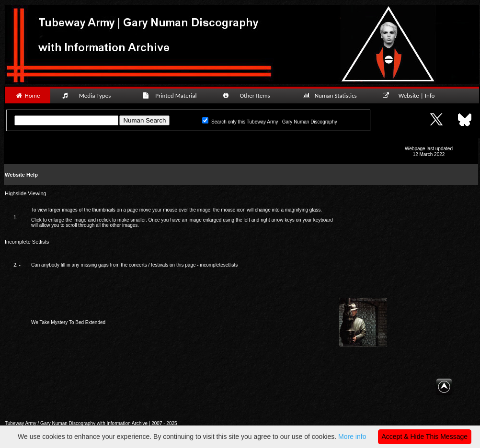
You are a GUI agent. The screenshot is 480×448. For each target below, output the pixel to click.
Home (28, 95)
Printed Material (171, 95)
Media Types (91, 95)
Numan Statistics (331, 95)
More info (352, 437)
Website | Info (412, 95)
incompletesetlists (219, 265)
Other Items (251, 95)
